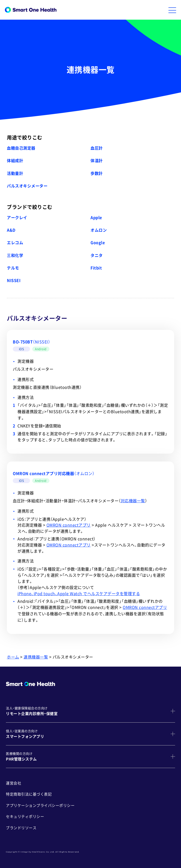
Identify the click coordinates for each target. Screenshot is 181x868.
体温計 (97, 161)
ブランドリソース (21, 828)
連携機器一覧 (36, 657)
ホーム (13, 657)
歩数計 (97, 173)
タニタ (97, 255)
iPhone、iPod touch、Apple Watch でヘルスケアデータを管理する (79, 594)
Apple (96, 218)
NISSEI (14, 280)
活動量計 (15, 173)
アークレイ (17, 218)
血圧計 (97, 148)
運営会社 (14, 783)
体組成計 (15, 161)
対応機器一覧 (133, 501)
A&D (11, 230)
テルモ (13, 268)
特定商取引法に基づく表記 (29, 794)
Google (98, 243)
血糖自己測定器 (21, 148)
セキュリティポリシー (25, 817)
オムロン (99, 230)
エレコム (15, 243)
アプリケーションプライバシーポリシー (40, 805)
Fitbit (96, 268)
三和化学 (15, 255)
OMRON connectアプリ (69, 525)
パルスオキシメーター (27, 186)
